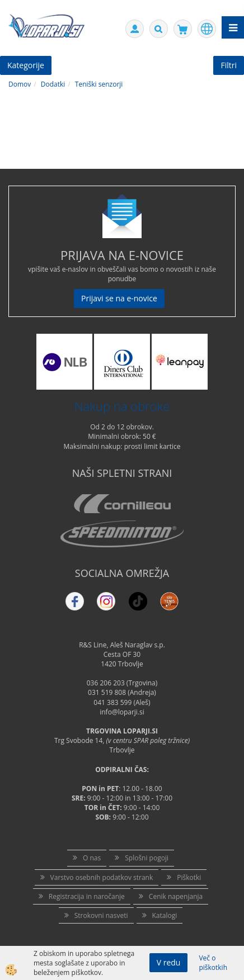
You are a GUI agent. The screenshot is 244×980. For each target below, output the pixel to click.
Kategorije (26, 65)
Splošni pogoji (147, 858)
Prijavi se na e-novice (119, 298)
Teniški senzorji (99, 84)
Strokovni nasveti (101, 915)
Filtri (229, 65)
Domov (20, 84)
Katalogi (165, 915)
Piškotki (189, 877)
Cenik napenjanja (176, 896)
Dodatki (53, 84)
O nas (92, 858)
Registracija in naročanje (87, 896)
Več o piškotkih (213, 963)
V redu (169, 962)
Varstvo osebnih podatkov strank (102, 877)
